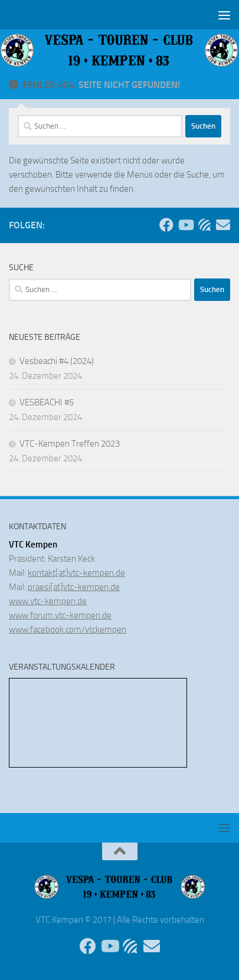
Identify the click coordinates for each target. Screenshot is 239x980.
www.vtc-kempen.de (48, 601)
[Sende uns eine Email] (223, 225)
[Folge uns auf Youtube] (185, 225)
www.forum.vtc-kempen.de (60, 615)
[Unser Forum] (204, 225)
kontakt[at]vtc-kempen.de (76, 573)
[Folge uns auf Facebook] (166, 225)
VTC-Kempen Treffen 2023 (70, 444)
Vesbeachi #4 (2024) (57, 361)
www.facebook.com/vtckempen (68, 630)
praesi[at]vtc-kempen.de (74, 587)
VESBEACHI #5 (47, 402)
